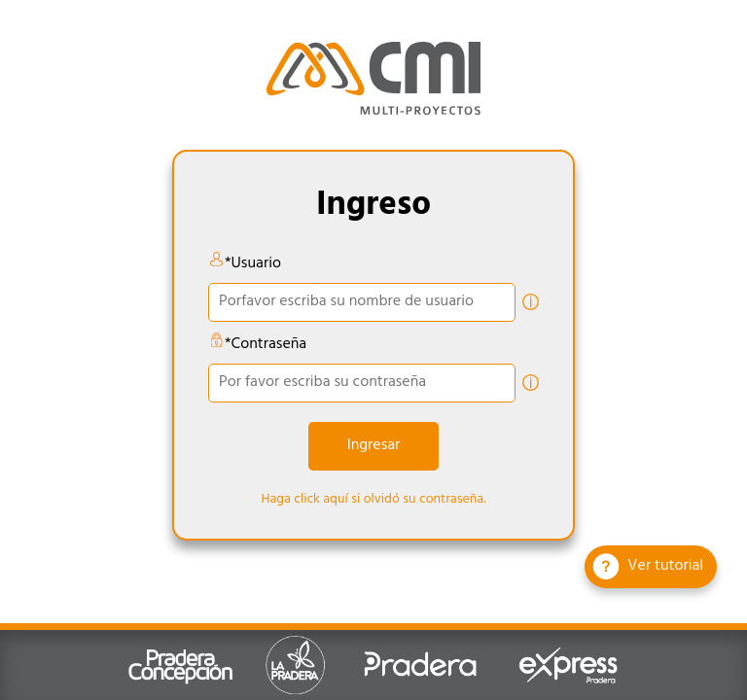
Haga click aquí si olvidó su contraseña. (373, 500)
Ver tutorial (648, 567)
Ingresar (374, 446)
